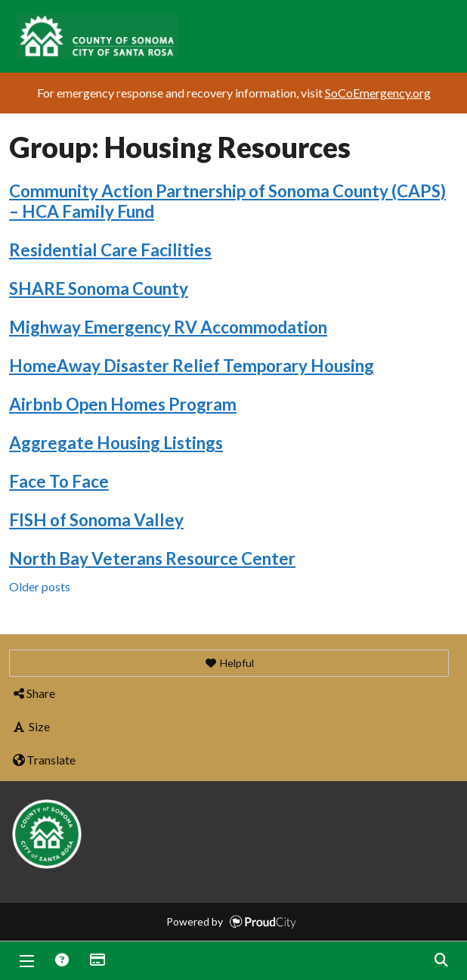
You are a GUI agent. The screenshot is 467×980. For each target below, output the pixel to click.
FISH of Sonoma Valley (96, 520)
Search (441, 961)
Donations (97, 961)
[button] (229, 663)
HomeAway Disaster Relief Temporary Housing (192, 366)
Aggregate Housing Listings (116, 443)
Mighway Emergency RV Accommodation (168, 327)
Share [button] (33, 693)
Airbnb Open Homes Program (123, 404)
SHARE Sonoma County (99, 288)
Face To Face (59, 481)
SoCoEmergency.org (378, 93)
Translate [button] (43, 760)
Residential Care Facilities (110, 250)
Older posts (40, 586)
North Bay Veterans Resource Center (152, 558)
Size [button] (31, 726)
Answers (61, 961)
